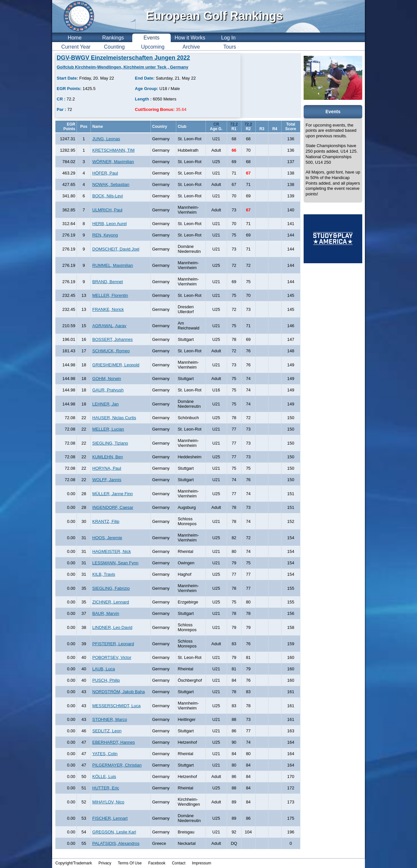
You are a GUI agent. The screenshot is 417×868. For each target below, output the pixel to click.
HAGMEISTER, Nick (111, 551)
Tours (230, 47)
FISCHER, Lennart (110, 818)
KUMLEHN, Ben (108, 457)
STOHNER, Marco (110, 719)
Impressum (201, 863)
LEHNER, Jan (105, 404)
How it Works (190, 38)
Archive (191, 47)
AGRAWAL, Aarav (109, 326)
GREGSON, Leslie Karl (114, 832)
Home (75, 38)
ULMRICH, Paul (107, 210)
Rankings (113, 38)
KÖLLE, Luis (104, 777)
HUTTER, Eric (106, 788)
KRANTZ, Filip (106, 521)
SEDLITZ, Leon (107, 731)
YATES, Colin (105, 754)
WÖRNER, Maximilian (113, 162)
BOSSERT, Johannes (112, 339)
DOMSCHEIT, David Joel (116, 249)
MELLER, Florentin (110, 295)
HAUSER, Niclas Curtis (114, 418)
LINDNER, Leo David (112, 627)
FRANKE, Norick (108, 309)
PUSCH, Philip (106, 680)
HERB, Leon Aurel (109, 224)
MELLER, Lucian (108, 429)
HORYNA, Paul (107, 468)
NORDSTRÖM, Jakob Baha (118, 692)
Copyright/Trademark (74, 863)
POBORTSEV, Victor (112, 657)
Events (152, 38)
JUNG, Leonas (106, 139)
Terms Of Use (130, 863)
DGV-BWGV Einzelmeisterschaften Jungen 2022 (123, 58)
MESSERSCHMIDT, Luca (116, 706)
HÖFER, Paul (105, 173)
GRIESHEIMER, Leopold (116, 365)
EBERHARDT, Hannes (114, 742)
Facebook (157, 863)
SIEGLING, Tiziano (110, 443)
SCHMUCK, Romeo (111, 351)
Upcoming (153, 47)
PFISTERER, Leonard (113, 644)
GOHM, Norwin (107, 379)
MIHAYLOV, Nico (108, 802)
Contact (179, 863)
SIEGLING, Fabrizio (111, 588)
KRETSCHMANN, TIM (113, 150)
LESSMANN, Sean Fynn (115, 563)
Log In (228, 38)
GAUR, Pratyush (108, 390)
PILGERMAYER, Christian (117, 765)
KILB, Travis (104, 574)
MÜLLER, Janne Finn (112, 494)
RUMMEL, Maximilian (113, 265)
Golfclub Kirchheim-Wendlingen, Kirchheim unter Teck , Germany (122, 67)
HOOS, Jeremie (107, 538)
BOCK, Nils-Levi (108, 196)
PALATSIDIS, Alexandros (116, 843)
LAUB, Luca (103, 669)
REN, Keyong (105, 235)
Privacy (105, 863)
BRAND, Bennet (108, 282)
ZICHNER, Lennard (111, 602)
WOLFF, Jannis (107, 480)
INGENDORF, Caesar (113, 507)
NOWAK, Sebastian (111, 184)
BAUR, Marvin (106, 613)
